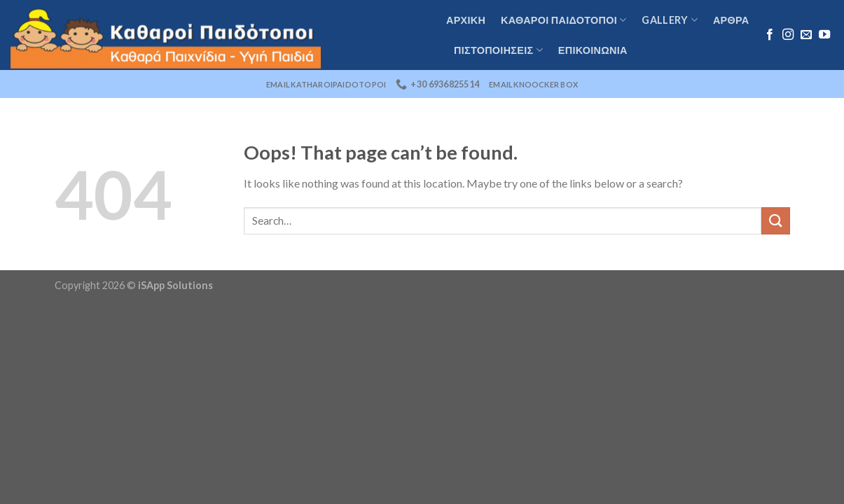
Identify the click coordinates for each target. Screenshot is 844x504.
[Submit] (775, 221)
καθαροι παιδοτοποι (563, 20)
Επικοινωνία (593, 50)
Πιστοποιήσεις (498, 50)
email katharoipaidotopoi (326, 84)
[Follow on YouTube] (824, 35)
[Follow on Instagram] (788, 35)
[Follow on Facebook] (770, 35)
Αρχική (466, 20)
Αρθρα (731, 20)
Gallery (670, 20)
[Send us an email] (806, 35)
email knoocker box (533, 84)
